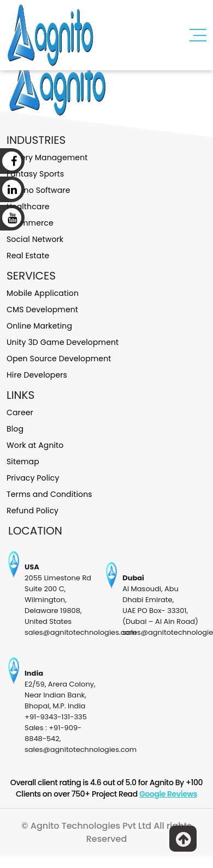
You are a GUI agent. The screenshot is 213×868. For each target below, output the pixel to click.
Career (20, 412)
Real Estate (28, 256)
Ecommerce (30, 223)
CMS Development (42, 309)
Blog (15, 429)
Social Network (35, 239)
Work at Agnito (35, 445)
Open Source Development (59, 359)
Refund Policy (32, 511)
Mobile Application (43, 293)
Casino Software (39, 190)
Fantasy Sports (35, 174)
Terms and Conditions (49, 494)
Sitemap (23, 462)
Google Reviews (168, 794)
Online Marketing (39, 326)
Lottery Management (47, 157)
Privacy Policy (33, 478)
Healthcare (28, 207)
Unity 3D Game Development (63, 342)
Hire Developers (37, 375)
